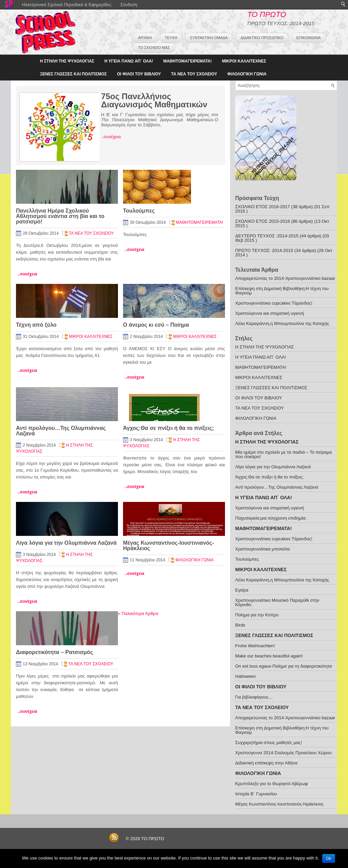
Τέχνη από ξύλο (36, 325)
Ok (328, 858)
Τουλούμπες (139, 211)
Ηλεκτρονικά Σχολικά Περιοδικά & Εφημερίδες (67, 5)
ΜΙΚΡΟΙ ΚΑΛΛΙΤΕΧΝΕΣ (244, 61)
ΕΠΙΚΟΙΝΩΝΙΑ (308, 38)
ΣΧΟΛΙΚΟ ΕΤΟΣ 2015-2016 (263, 221)
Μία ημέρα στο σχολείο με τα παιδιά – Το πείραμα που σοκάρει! (283, 454)
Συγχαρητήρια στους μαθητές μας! (268, 743)
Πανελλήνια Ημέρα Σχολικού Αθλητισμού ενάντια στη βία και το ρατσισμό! (60, 216)
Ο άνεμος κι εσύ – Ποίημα (156, 325)
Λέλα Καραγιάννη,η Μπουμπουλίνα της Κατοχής (282, 323)
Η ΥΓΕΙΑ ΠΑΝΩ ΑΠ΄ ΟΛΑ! (129, 61)
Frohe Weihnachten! (255, 646)
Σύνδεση (129, 5)
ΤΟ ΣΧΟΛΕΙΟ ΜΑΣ (154, 48)
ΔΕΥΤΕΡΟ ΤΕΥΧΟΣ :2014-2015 (267, 236)
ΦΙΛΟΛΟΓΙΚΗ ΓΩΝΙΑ (247, 74)
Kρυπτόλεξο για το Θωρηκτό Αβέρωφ (272, 784)
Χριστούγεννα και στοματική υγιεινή (270, 313)
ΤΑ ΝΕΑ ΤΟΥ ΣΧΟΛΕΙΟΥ (194, 74)
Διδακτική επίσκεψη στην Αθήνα (266, 763)
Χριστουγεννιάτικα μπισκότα (263, 549)
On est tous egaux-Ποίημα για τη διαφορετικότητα (283, 666)
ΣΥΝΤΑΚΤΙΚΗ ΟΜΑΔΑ (209, 38)
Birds (240, 625)
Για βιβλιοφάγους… (254, 697)
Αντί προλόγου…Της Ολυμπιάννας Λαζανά (61, 431)
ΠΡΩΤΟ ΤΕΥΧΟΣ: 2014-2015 (264, 250)
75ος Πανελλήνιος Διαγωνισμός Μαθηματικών (154, 100)
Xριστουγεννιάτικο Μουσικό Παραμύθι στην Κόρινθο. (277, 602)
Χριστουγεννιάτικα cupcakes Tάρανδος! (274, 303)
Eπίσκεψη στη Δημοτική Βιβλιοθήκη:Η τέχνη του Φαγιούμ (282, 291)
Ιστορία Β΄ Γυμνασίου (256, 794)
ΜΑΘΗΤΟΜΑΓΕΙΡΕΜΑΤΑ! (187, 61)
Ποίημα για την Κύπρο (257, 615)
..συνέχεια (111, 137)
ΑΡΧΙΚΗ (145, 38)
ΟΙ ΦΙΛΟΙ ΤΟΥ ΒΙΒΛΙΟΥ (139, 74)
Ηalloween (246, 676)
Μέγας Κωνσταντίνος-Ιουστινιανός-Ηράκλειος (169, 546)
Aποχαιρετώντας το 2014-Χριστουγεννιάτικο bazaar (285, 278)
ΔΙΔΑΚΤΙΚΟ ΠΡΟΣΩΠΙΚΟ (262, 38)
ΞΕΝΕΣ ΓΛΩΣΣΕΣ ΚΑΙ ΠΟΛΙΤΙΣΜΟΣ (73, 74)
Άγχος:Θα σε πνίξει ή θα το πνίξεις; (168, 428)
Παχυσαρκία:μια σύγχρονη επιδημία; (271, 518)
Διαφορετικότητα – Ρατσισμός (54, 652)
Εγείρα (242, 590)
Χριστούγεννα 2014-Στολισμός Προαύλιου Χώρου (283, 753)
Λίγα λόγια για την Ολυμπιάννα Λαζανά (66, 543)
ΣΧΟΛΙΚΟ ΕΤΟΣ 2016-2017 (263, 207)
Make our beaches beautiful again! (269, 656)
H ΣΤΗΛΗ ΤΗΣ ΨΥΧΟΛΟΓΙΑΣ (67, 61)
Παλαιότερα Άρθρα (138, 613)
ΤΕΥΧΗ (171, 38)
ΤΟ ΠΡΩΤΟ (267, 14)
